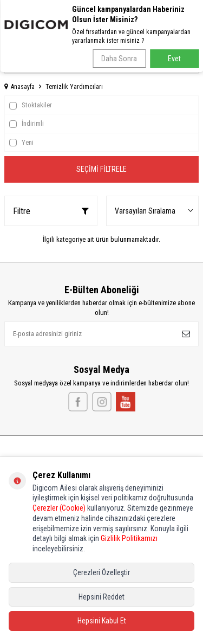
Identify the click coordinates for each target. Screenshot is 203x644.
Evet (174, 59)
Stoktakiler (31, 105)
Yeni (21, 143)
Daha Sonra (119, 59)
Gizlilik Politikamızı (129, 538)
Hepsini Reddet (101, 597)
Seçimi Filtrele (101, 169)
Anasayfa (19, 87)
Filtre (51, 211)
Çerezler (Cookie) (59, 508)
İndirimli (27, 124)
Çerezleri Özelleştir (101, 572)
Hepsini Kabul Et (102, 621)
